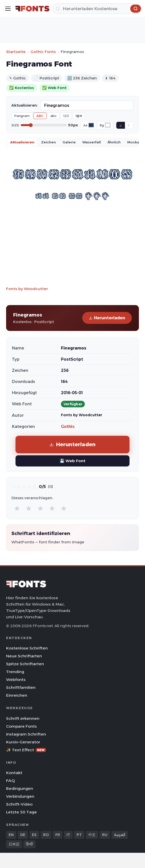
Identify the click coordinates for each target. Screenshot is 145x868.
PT (79, 835)
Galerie (69, 142)
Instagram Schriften (26, 734)
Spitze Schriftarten (25, 664)
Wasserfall (92, 142)
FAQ (10, 781)
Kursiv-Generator (23, 742)
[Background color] (108, 125)
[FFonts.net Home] (32, 9)
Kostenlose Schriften (27, 648)
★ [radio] (17, 508)
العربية (120, 835)
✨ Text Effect (26, 750)
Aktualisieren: (25, 105)
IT (68, 835)
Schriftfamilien (21, 687)
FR (58, 835)
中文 (92, 835)
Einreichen (17, 695)
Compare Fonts (21, 726)
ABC (40, 116)
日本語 (14, 844)
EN (11, 835)
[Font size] (44, 125)
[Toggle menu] (8, 9)
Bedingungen (20, 788)
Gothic (68, 427)
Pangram (22, 116)
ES (34, 835)
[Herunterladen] (97, 9)
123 (66, 116)
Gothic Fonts (43, 52)
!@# (79, 116)
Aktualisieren (22, 142)
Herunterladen (107, 318)
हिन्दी (29, 844)
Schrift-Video (19, 804)
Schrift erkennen (23, 718)
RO (46, 835)
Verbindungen (20, 796)
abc (53, 116)
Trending (15, 672)
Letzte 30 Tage (21, 812)
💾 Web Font (72, 461)
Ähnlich (114, 142)
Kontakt (14, 773)
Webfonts (16, 680)
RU (105, 835)
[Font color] (91, 125)
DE (23, 835)
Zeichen (49, 142)
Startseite (16, 52)
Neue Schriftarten (24, 656)
